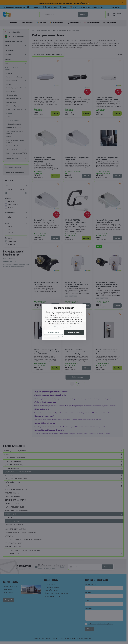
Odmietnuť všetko (53, 332)
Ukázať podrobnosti (64, 337)
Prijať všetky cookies (74, 332)
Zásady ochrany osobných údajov (64, 327)
